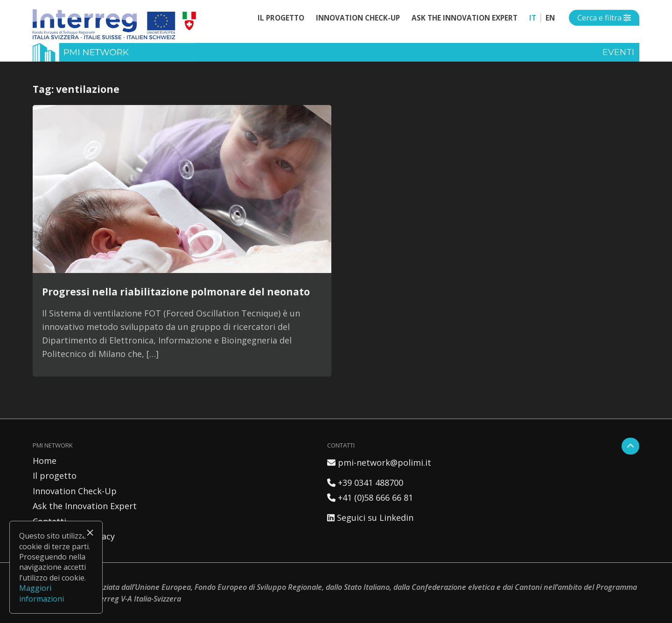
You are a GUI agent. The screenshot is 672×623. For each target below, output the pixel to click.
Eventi (618, 52)
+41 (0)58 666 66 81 (370, 497)
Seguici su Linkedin (370, 518)
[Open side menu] (604, 18)
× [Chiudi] (90, 532)
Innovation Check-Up (358, 18)
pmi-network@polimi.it (379, 462)
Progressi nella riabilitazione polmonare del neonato (176, 291)
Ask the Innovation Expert (465, 18)
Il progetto (281, 18)
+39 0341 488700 (365, 483)
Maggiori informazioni (42, 593)
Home (45, 461)
